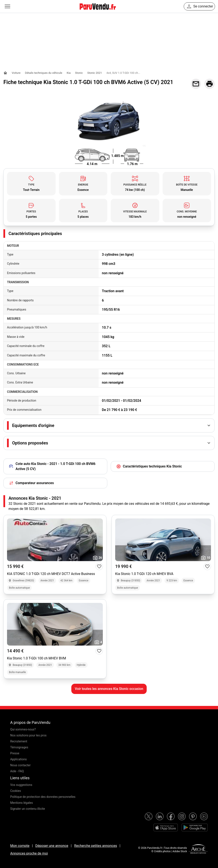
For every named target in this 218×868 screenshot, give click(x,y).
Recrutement (19, 741)
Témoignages (19, 747)
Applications (19, 759)
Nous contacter (20, 765)
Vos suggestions (21, 785)
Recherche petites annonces (95, 846)
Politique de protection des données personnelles (43, 797)
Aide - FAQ (17, 771)
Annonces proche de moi (29, 853)
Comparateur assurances (31, 483)
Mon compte (20, 846)
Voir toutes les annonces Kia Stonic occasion (109, 689)
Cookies (16, 791)
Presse (15, 753)
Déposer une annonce (52, 846)
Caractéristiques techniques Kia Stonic (149, 466)
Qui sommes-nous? (23, 729)
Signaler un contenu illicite (28, 809)
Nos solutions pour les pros (28, 735)
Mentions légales (22, 803)
